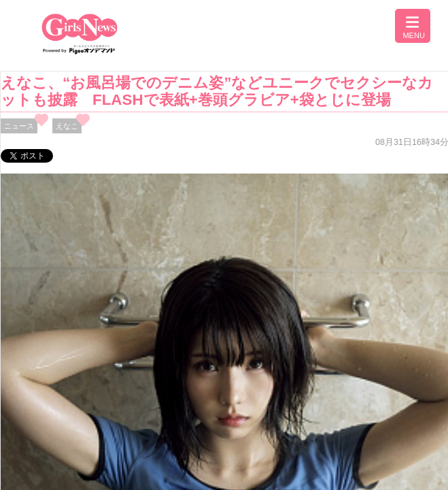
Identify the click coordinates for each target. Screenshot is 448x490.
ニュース (19, 126)
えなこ (67, 126)
